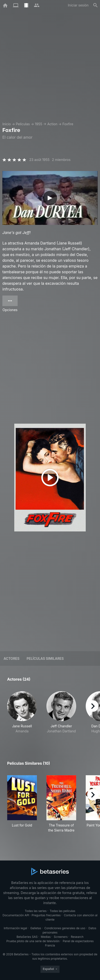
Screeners (61, 937)
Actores (12, 658)
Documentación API (16, 915)
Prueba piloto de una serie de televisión (33, 941)
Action (52, 124)
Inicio (7, 124)
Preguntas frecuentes (46, 915)
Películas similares (45, 658)
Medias (46, 937)
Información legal (15, 928)
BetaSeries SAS (27, 937)
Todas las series (36, 911)
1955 (38, 124)
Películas (23, 124)
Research (77, 937)
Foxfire (68, 124)
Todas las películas (62, 911)
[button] (22, 715)
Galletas (36, 928)
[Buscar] (95, 5)
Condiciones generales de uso (65, 928)
